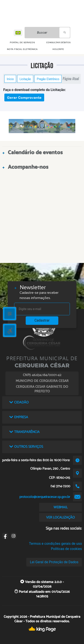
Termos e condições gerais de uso (55, 544)
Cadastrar (42, 320)
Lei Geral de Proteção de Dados (54, 562)
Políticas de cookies (66, 549)
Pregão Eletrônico (48, 79)
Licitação (25, 79)
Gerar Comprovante (24, 97)
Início (10, 79)
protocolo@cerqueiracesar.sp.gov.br (45, 497)
